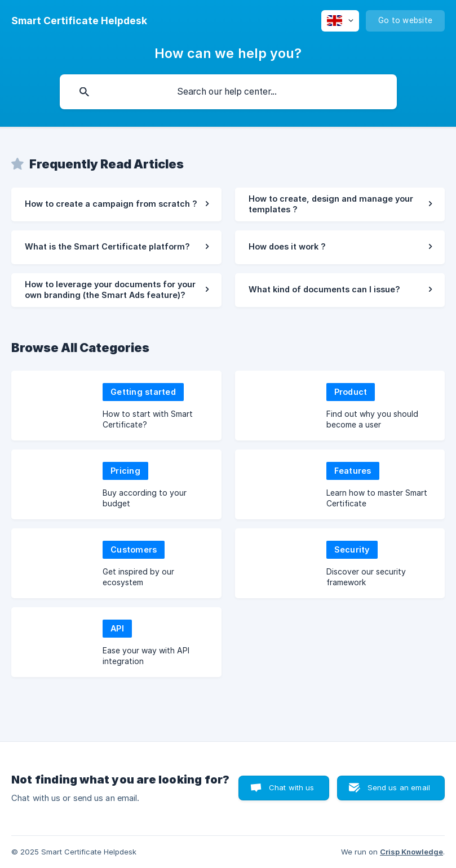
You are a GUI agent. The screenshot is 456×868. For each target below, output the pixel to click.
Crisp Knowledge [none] (411, 852)
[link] (116, 204)
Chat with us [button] (292, 787)
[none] (79, 21)
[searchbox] (228, 92)
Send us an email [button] (399, 787)
